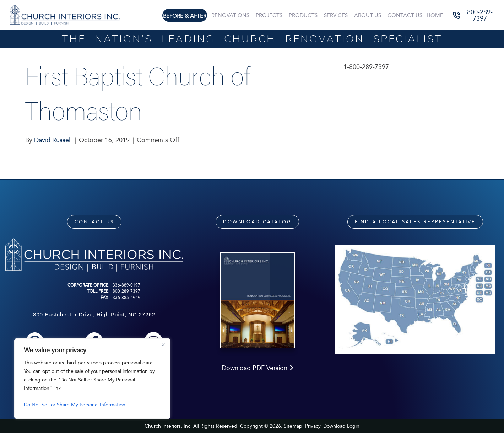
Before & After (185, 16)
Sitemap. (294, 426)
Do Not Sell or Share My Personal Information (75, 405)
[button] (475, 15)
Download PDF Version (257, 368)
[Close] (163, 344)
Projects (269, 15)
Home (435, 15)
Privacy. (313, 426)
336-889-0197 (126, 285)
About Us (368, 15)
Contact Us (405, 15)
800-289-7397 (126, 291)
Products (303, 15)
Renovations (230, 15)
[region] (92, 379)
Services (336, 15)
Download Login (341, 426)
